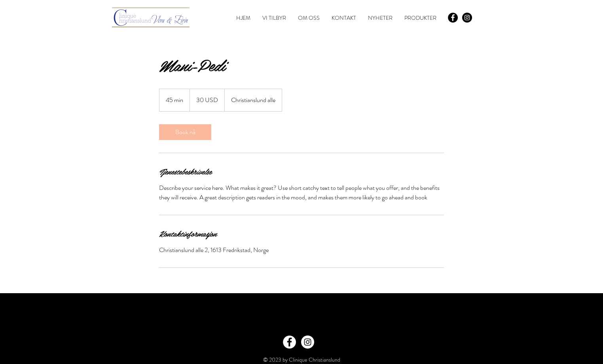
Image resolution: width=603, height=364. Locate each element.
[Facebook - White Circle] (289, 342)
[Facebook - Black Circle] (453, 18)
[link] (185, 132)
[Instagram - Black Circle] (467, 18)
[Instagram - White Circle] (308, 342)
